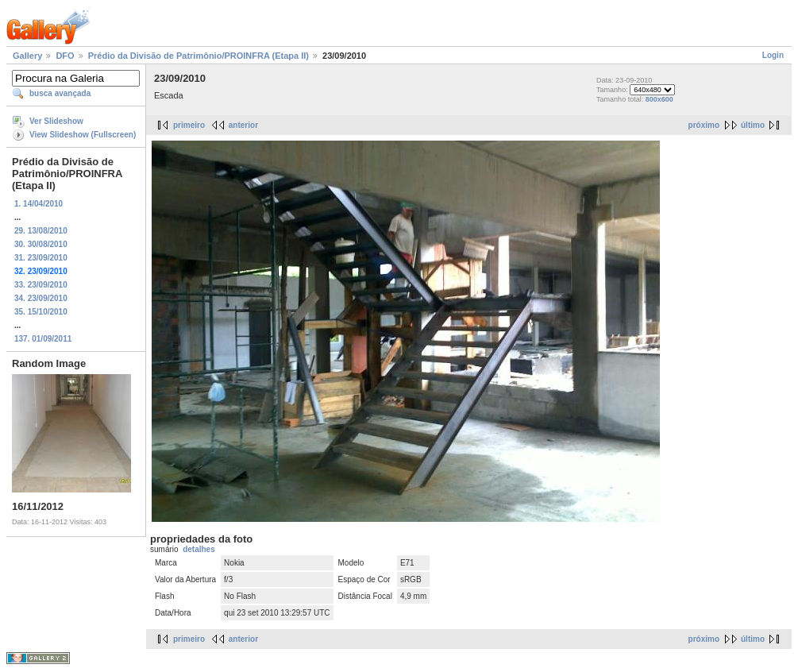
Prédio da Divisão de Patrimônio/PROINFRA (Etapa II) (199, 56)
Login (773, 55)
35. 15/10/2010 (41, 312)
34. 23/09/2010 (41, 298)
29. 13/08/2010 (41, 231)
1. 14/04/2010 (39, 204)
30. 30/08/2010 (41, 244)
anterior (243, 125)
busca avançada (60, 93)
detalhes (199, 549)
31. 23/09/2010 (41, 258)
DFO (65, 56)
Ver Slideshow (56, 121)
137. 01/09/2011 (43, 339)
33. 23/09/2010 (41, 285)
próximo (704, 125)
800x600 (659, 99)
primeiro (189, 125)
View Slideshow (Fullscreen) (83, 135)
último (753, 125)
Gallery (27, 56)
